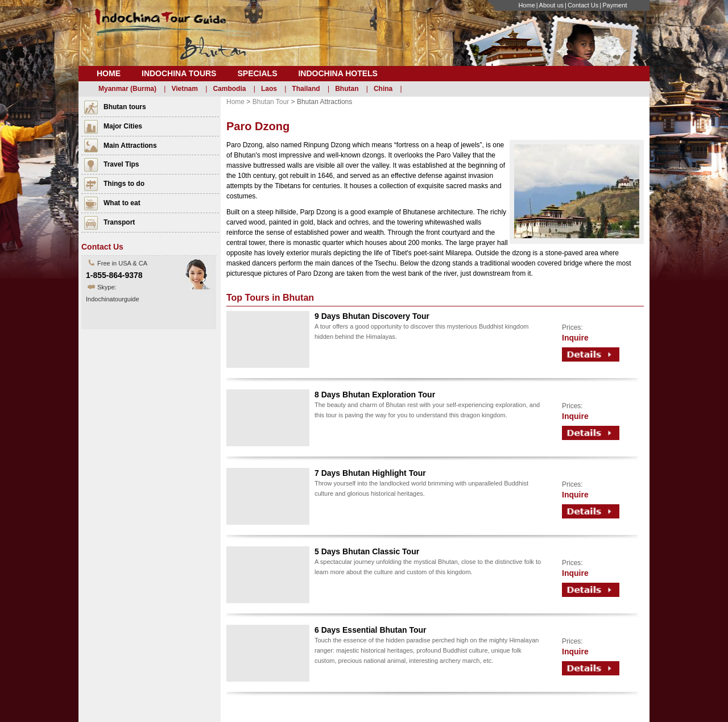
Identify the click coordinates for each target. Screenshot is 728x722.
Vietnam (184, 89)
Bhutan (347, 89)
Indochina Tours (179, 73)
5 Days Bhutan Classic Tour (367, 551)
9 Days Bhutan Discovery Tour (372, 316)
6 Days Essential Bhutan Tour (371, 630)
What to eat (122, 203)
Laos (269, 89)
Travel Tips (121, 164)
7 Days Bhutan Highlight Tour (370, 473)
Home (526, 5)
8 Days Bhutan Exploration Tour (375, 395)
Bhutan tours (125, 107)
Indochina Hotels (338, 73)
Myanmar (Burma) (127, 89)
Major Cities (123, 126)
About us (551, 5)
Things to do (124, 184)
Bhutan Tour (271, 102)
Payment (615, 5)
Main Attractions (130, 146)
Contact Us (583, 5)
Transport (119, 222)
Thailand (306, 89)
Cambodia (229, 89)
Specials (257, 73)
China (383, 89)
